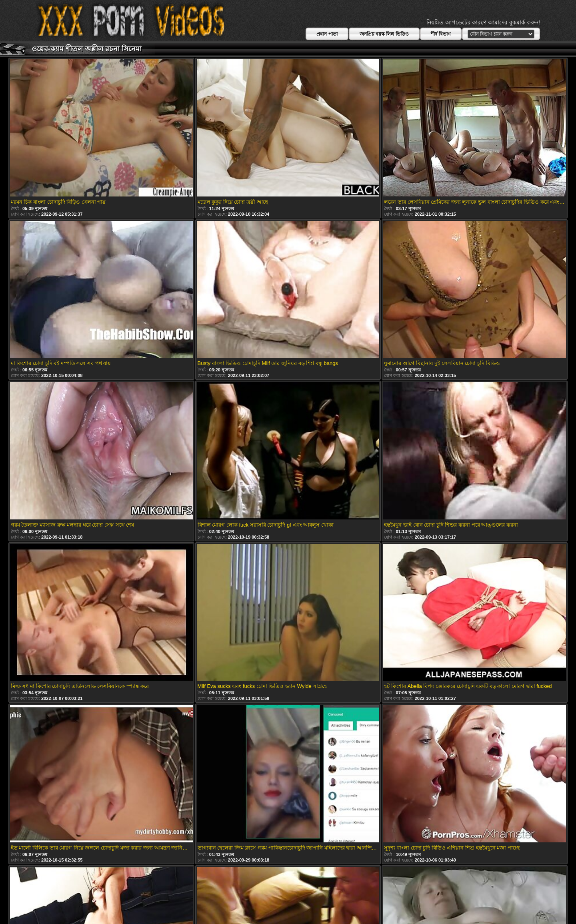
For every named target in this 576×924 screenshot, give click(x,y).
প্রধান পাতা (327, 34)
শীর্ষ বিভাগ (441, 34)
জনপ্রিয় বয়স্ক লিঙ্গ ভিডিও (384, 34)
